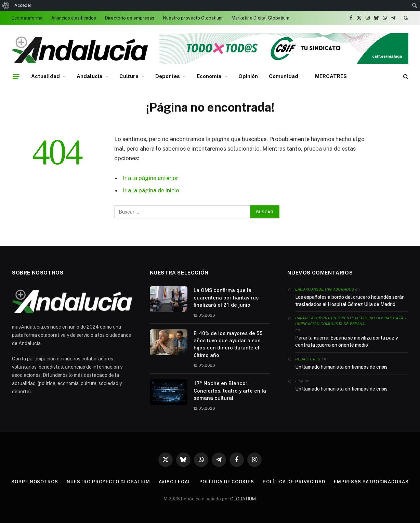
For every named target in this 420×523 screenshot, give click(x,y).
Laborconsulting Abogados (325, 289)
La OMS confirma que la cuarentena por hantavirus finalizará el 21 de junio (226, 298)
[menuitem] (6, 5)
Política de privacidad (294, 482)
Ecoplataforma (27, 18)
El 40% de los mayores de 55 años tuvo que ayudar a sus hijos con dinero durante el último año (228, 344)
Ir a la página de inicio (151, 190)
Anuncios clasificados (74, 18)
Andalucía (90, 76)
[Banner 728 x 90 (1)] (284, 62)
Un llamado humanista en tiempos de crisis (341, 367)
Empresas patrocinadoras (371, 482)
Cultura (129, 76)
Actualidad (45, 76)
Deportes (168, 76)
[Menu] (16, 76)
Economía (209, 76)
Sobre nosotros (35, 482)
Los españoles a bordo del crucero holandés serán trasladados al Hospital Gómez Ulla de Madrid (350, 301)
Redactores (308, 359)
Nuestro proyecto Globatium (193, 18)
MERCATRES (331, 76)
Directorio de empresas (130, 18)
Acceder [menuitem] (23, 5)
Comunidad (284, 76)
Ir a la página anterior (150, 178)
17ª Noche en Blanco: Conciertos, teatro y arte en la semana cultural (230, 391)
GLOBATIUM (243, 499)
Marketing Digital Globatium (260, 18)
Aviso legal (175, 482)
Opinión (248, 76)
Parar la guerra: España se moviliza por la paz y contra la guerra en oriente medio (347, 341)
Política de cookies (227, 482)
